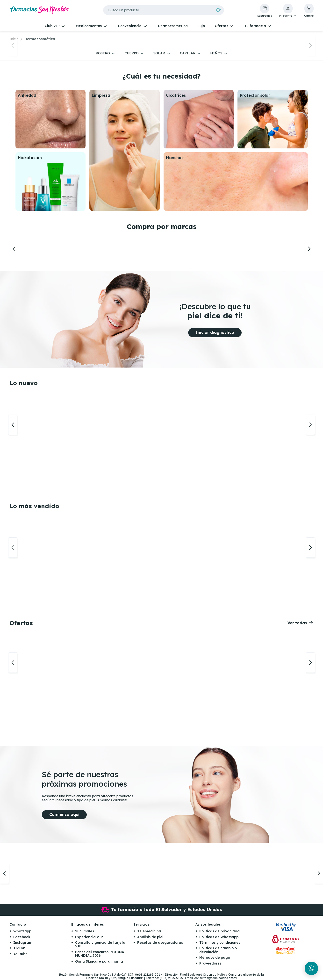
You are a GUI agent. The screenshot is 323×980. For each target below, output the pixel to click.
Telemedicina (149, 931)
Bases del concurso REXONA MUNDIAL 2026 (100, 954)
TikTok (19, 948)
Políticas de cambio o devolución (218, 950)
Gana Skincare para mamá (99, 961)
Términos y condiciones (220, 943)
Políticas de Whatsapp (219, 937)
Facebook (22, 937)
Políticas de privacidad (219, 931)
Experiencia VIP (89, 937)
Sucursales (85, 931)
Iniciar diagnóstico (215, 332)
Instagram (23, 943)
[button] (288, 11)
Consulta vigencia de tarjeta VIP (100, 944)
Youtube (20, 954)
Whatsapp (22, 931)
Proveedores (210, 963)
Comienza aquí (64, 814)
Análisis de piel (150, 937)
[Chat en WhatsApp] (311, 968)
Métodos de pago (215, 958)
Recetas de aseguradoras (160, 943)
